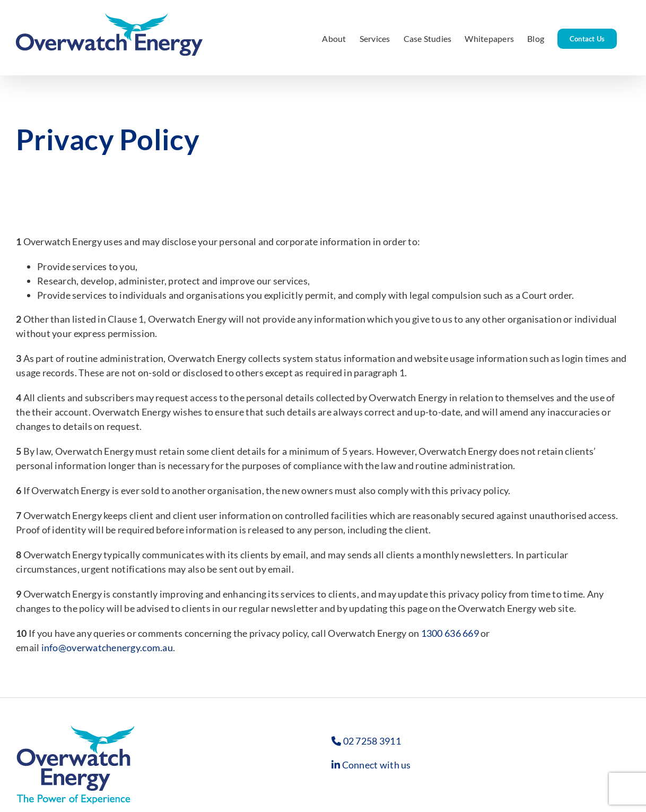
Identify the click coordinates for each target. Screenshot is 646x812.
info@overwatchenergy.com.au (107, 647)
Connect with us (377, 765)
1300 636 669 (450, 633)
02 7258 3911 (372, 741)
